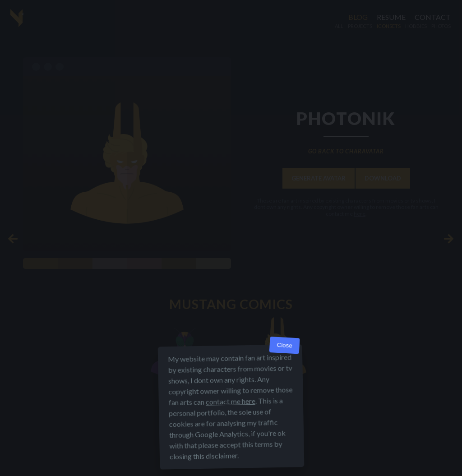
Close (284, 345)
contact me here (231, 401)
